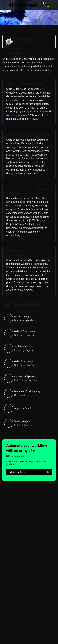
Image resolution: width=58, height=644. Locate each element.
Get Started (46, 5)
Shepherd (40, 44)
